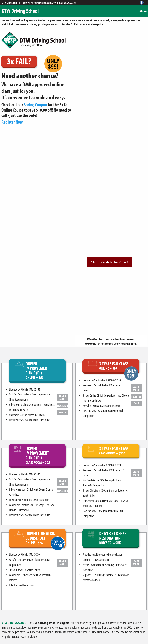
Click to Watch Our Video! (109, 262)
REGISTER (63, 406)
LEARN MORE (63, 397)
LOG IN (63, 412)
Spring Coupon (35, 105)
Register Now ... (14, 122)
